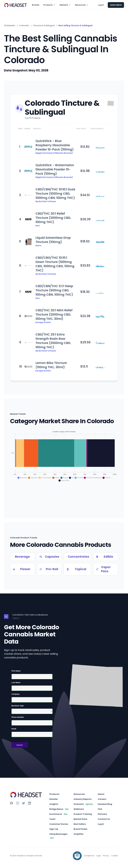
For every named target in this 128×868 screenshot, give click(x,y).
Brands (36, 5)
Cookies (115, 856)
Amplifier (79, 834)
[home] (15, 5)
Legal (99, 856)
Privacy (106, 856)
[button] (49, 5)
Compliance (89, 856)
